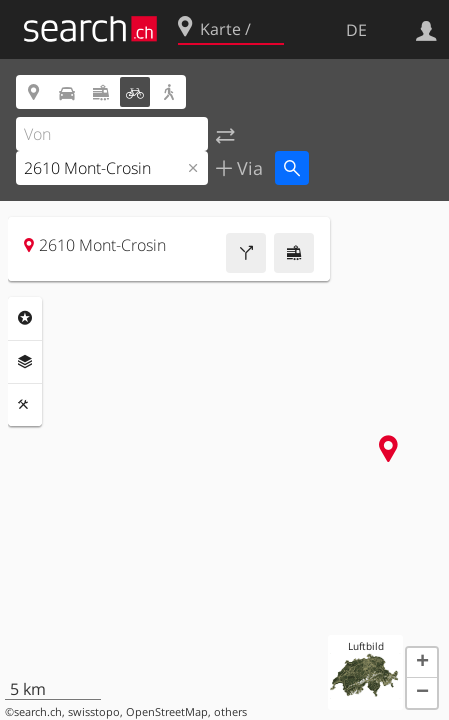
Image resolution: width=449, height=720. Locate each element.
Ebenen (25, 362)
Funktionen (25, 405)
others (230, 712)
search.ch (38, 712)
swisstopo (94, 712)
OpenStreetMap (167, 712)
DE (356, 30)
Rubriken (25, 318)
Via (247, 168)
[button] (422, 663)
